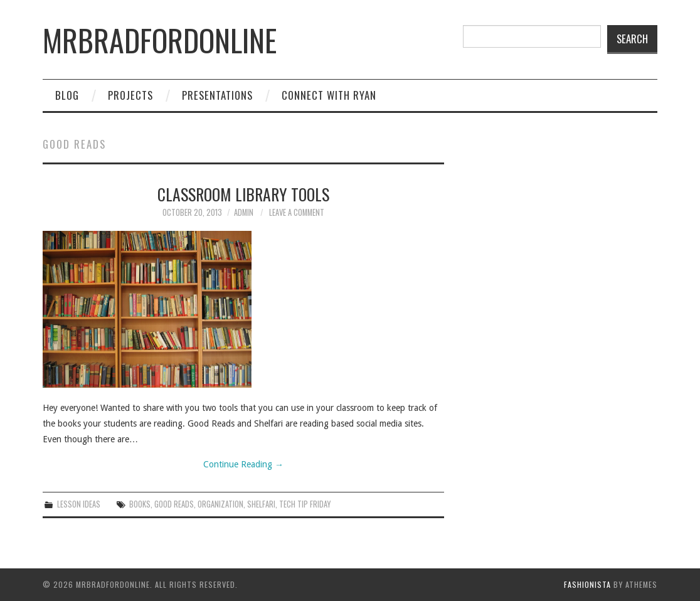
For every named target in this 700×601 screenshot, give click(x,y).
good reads (174, 504)
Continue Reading (243, 464)
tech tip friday (305, 504)
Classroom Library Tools (243, 194)
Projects (130, 95)
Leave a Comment (297, 212)
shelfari (261, 504)
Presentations (217, 95)
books (140, 504)
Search (632, 39)
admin (244, 212)
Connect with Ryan (329, 95)
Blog (67, 95)
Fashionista (587, 584)
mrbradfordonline (160, 40)
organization (220, 504)
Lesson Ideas (79, 504)
